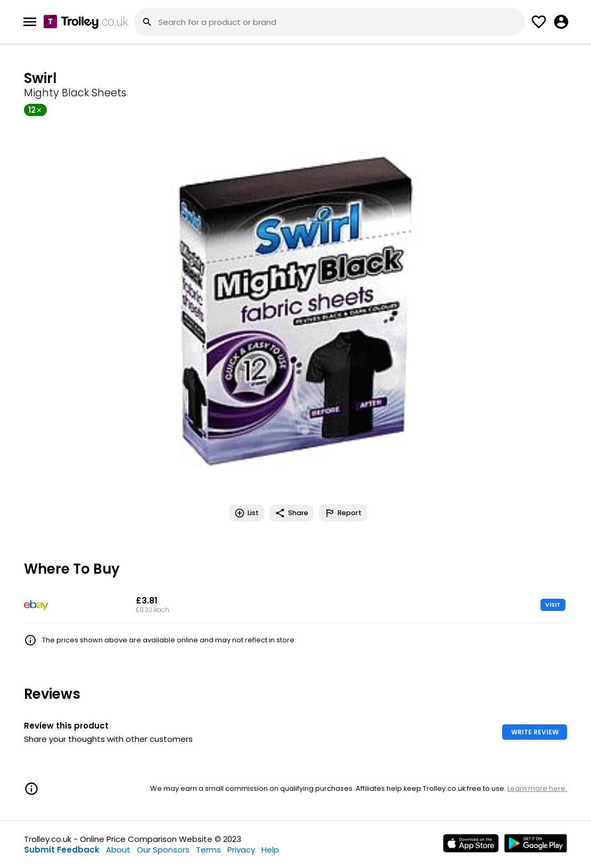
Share (292, 513)
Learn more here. (537, 788)
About (118, 850)
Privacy (241, 850)
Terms (208, 850)
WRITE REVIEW (535, 732)
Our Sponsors (163, 850)
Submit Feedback (62, 850)
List (247, 513)
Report (343, 513)
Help (270, 850)
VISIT (553, 605)
